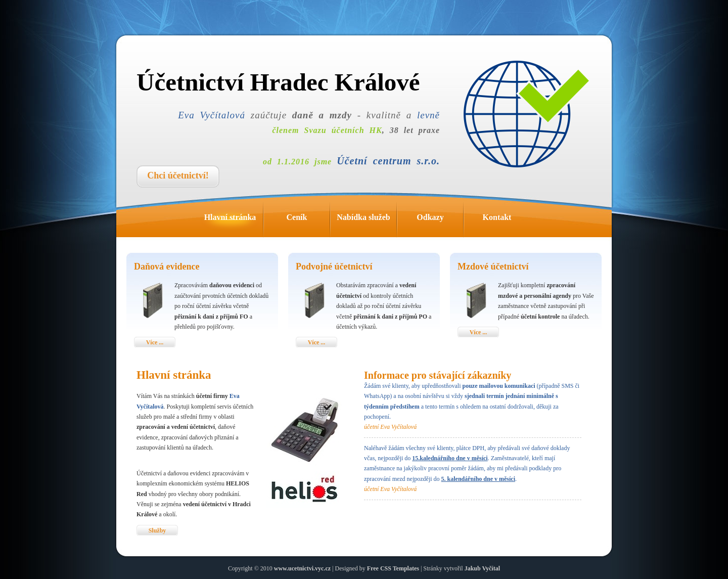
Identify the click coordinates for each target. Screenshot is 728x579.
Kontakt (506, 220)
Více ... (155, 342)
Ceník (308, 220)
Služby (157, 530)
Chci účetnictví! (178, 175)
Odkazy (440, 220)
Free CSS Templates (393, 568)
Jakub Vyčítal (482, 568)
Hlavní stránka (234, 220)
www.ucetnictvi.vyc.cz (302, 568)
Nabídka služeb (367, 220)
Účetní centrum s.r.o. (388, 161)
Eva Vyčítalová (212, 115)
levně (428, 115)
